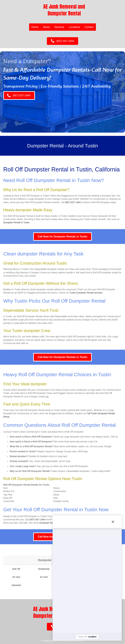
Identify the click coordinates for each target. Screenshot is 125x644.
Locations (74, 27)
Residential (44, 569)
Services (59, 27)
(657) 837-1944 (73, 202)
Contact (89, 27)
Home (35, 27)
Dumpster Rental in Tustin (16, 222)
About (46, 27)
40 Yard (44, 577)
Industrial (16, 585)
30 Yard (16, 577)
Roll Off (16, 569)
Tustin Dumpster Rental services (86, 293)
